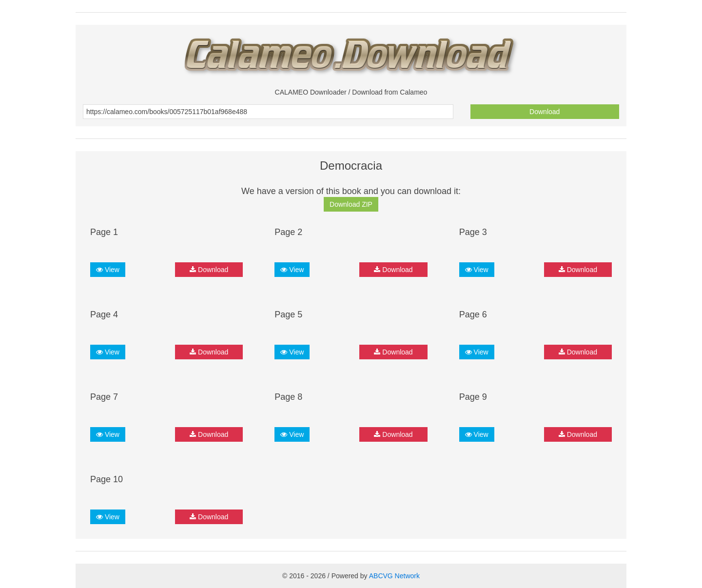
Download (545, 112)
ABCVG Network (394, 576)
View (108, 270)
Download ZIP (351, 204)
